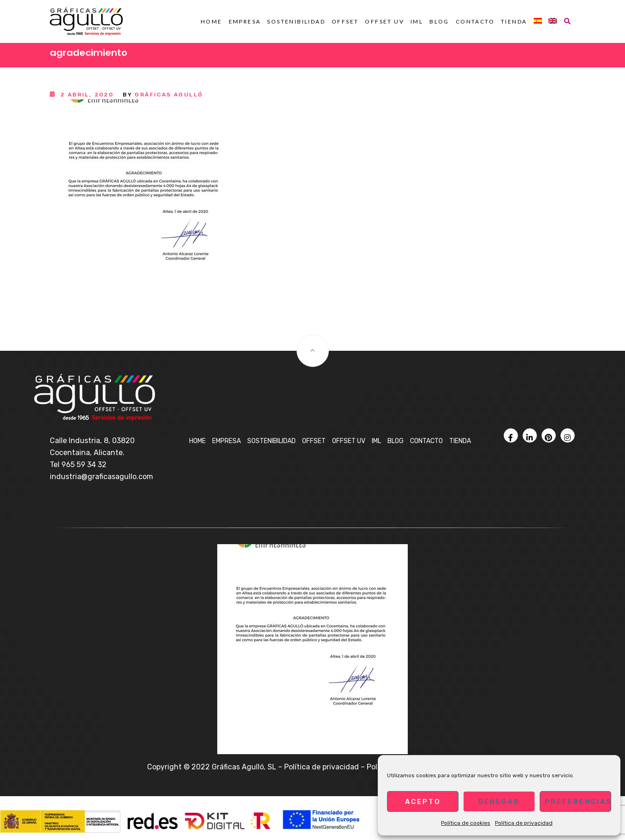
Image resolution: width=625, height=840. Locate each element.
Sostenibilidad (296, 21)
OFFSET (345, 21)
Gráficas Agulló (169, 95)
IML (417, 21)
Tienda (514, 21)
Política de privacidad (524, 823)
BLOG (439, 21)
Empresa (245, 21)
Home (211, 21)
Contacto (475, 21)
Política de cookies (466, 823)
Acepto (423, 802)
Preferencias (578, 802)
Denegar (499, 802)
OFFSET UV (384, 21)
